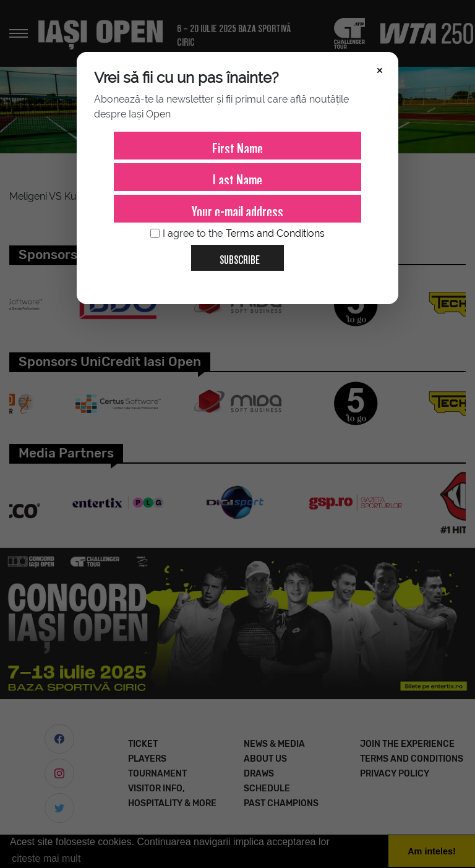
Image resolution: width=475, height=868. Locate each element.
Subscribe (235, 255)
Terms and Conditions (275, 233)
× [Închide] (380, 69)
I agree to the (237, 234)
